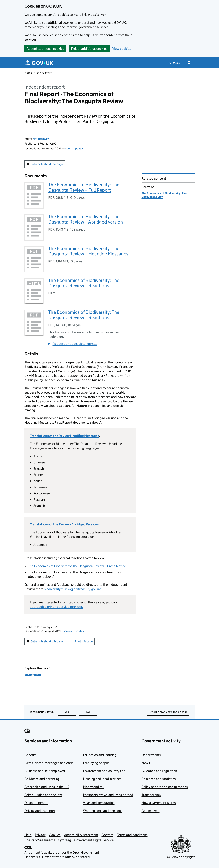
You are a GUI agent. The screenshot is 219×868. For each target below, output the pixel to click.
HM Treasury (41, 139)
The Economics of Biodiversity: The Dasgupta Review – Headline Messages (88, 251)
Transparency (151, 795)
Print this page (84, 641)
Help (28, 835)
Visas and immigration (99, 803)
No (92, 712)
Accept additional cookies (45, 49)
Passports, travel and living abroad (108, 795)
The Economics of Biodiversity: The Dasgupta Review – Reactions (84, 283)
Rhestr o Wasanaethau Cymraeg (48, 840)
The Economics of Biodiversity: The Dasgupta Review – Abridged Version (86, 219)
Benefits (31, 755)
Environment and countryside (104, 771)
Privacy (40, 835)
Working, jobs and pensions (103, 811)
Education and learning (100, 755)
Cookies (55, 835)
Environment (44, 73)
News (146, 763)
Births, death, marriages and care (49, 763)
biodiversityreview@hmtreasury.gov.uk (72, 589)
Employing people (96, 763)
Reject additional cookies (89, 49)
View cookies (122, 49)
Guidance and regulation (159, 771)
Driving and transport (40, 811)
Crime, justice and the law (43, 795)
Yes (70, 712)
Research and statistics (159, 779)
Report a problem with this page (168, 712)
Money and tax (94, 787)
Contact (108, 835)
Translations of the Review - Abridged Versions (64, 524)
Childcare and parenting (42, 779)
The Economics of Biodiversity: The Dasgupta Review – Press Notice (77, 566)
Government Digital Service (94, 840)
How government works (159, 803)
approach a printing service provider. (56, 607)
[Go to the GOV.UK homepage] (39, 63)
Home (28, 73)
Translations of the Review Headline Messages (64, 436)
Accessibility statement (81, 835)
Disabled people (36, 803)
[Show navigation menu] (175, 63)
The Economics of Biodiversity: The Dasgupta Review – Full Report (84, 187)
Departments (151, 755)
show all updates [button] (73, 631)
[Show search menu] (189, 63)
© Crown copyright (181, 857)
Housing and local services (102, 779)
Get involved (151, 811)
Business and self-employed (45, 771)
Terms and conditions (132, 835)
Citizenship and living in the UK (47, 787)
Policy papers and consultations (165, 787)
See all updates (74, 149)
